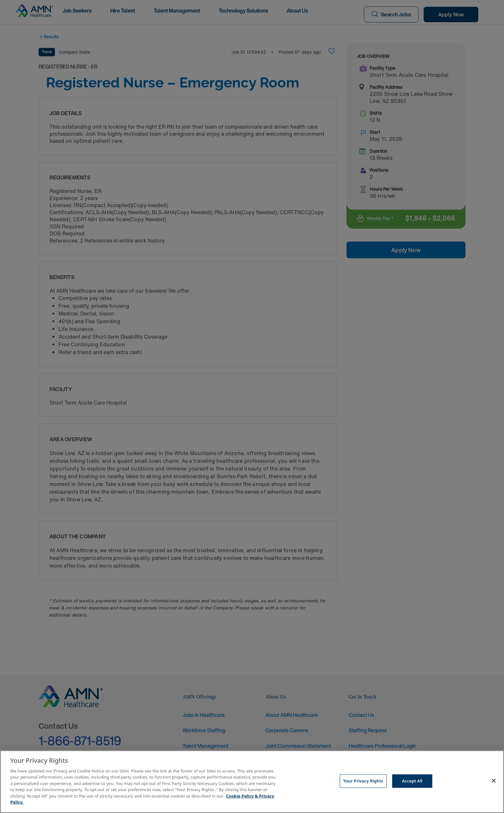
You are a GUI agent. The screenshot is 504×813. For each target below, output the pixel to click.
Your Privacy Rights (363, 781)
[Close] (494, 781)
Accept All (412, 781)
